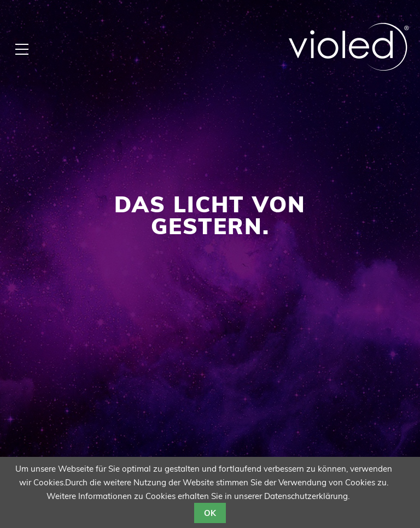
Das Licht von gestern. (210, 215)
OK (210, 513)
